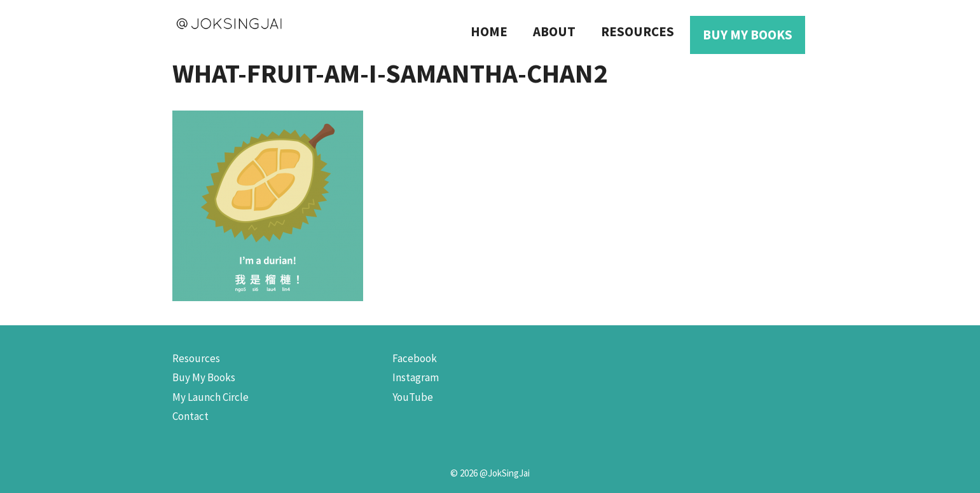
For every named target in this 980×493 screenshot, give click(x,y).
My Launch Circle (210, 397)
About (554, 31)
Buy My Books (748, 35)
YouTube (413, 397)
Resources (638, 31)
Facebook (415, 358)
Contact (190, 416)
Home (489, 31)
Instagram (416, 377)
